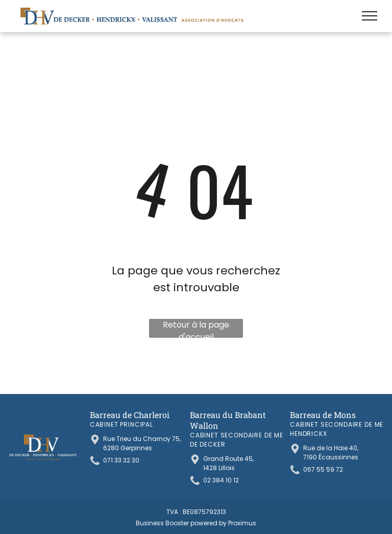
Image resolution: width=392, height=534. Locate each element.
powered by (209, 523)
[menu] (370, 16)
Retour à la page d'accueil (196, 328)
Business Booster (162, 523)
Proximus (242, 523)
